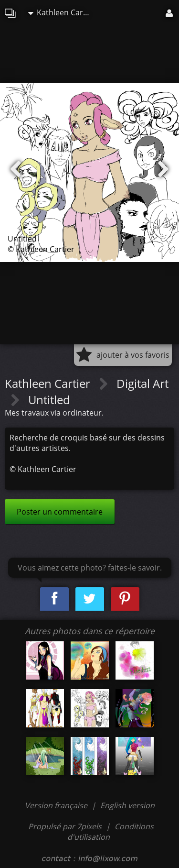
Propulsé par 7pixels (65, 826)
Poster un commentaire (60, 512)
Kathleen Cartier (62, 12)
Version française (57, 805)
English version (127, 805)
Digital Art (142, 383)
